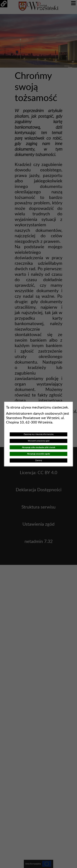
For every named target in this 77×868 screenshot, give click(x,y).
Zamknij (39, 460)
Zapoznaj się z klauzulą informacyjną (38, 434)
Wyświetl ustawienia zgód (39, 441)
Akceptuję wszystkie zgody (38, 454)
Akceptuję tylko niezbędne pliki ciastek (39, 447)
